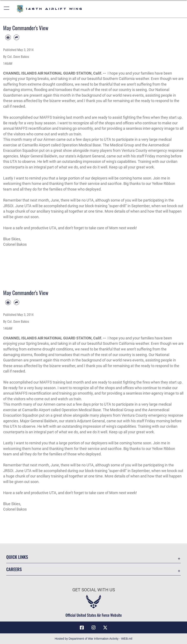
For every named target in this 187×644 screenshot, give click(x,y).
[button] (7, 9)
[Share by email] (17, 37)
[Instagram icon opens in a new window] (94, 628)
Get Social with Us (94, 590)
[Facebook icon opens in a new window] (82, 628)
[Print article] (8, 37)
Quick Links (17, 557)
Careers (14, 569)
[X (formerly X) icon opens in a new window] (105, 628)
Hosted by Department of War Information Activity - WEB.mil (93, 639)
